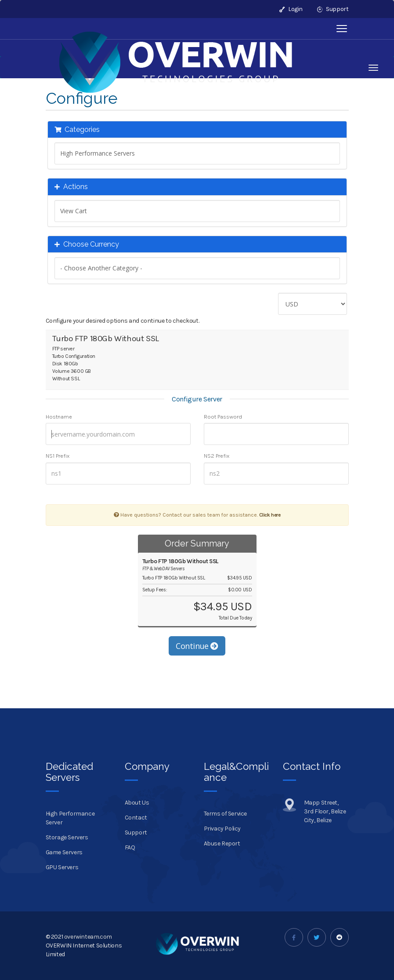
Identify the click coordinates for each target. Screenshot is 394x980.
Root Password (223, 417)
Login (291, 9)
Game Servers (64, 852)
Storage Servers (67, 837)
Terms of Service (226, 814)
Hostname (59, 417)
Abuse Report (222, 843)
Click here (270, 515)
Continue (197, 646)
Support (333, 9)
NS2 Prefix (217, 456)
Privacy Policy (222, 829)
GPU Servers (62, 867)
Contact (136, 818)
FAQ (130, 847)
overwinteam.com (88, 937)
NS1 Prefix (58, 456)
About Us (137, 803)
